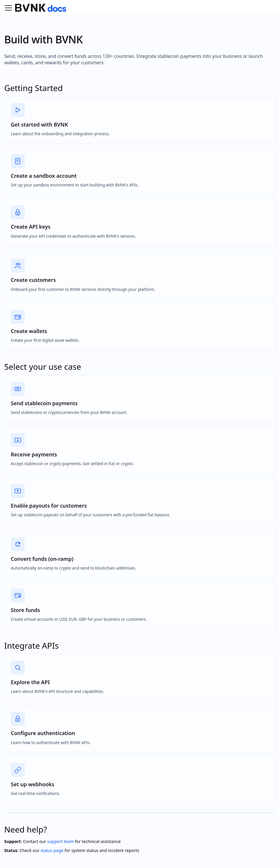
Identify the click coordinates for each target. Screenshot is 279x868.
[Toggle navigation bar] (8, 8)
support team (61, 841)
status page (52, 850)
